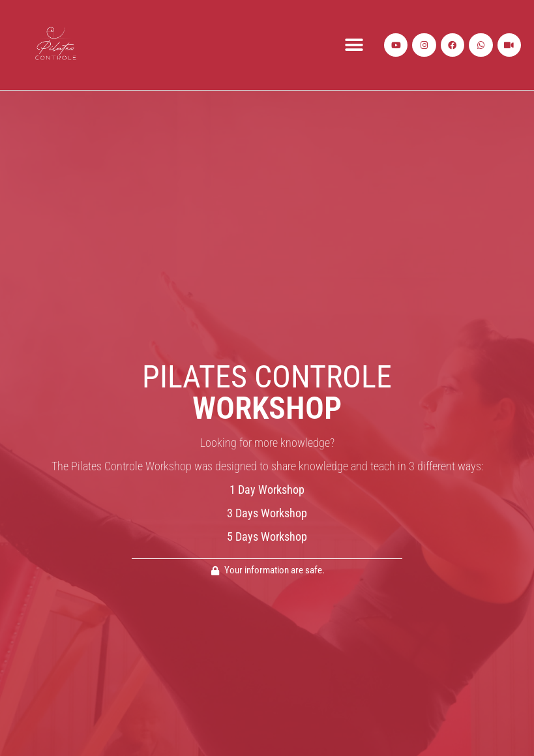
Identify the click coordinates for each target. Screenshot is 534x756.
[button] (354, 45)
